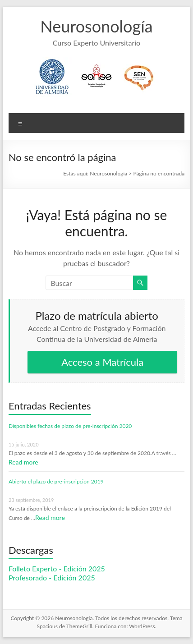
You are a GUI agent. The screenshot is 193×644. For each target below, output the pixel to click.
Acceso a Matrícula (102, 362)
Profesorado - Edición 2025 (52, 577)
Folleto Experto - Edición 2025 (57, 568)
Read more (23, 462)
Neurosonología (96, 26)
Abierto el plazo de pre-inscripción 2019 (56, 481)
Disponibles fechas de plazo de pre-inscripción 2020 (70, 426)
